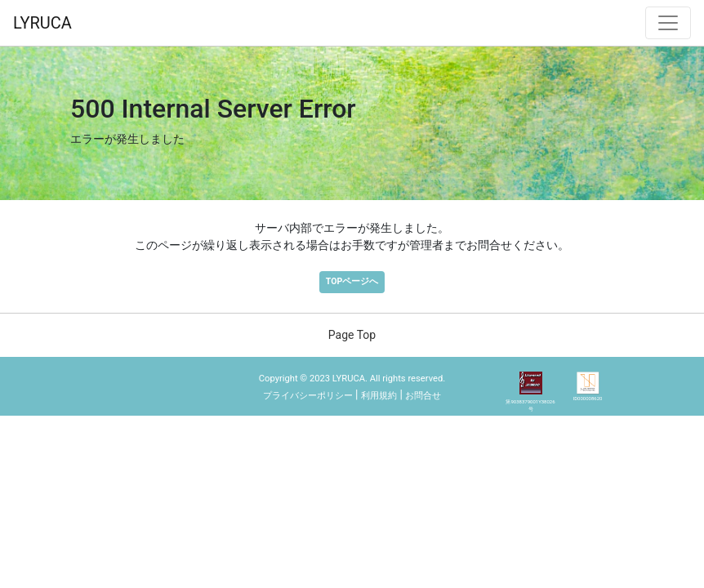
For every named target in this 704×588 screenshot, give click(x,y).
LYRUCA (42, 23)
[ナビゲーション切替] (668, 23)
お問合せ (423, 396)
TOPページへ (352, 281)
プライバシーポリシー (308, 396)
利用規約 (379, 396)
